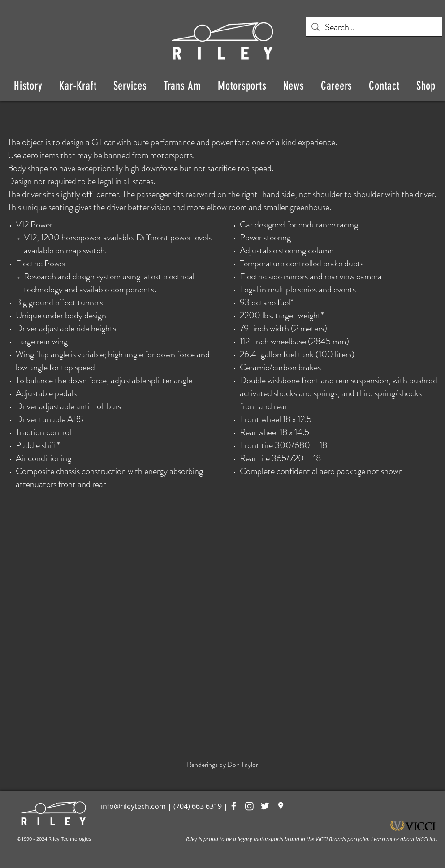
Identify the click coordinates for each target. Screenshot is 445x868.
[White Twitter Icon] (265, 806)
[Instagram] (249, 806)
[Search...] (374, 27)
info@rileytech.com (133, 806)
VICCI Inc (426, 839)
